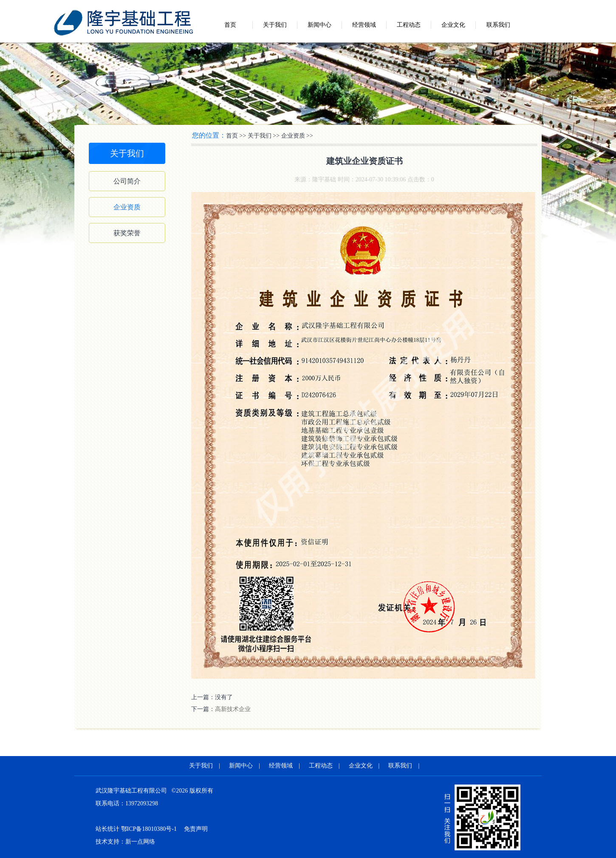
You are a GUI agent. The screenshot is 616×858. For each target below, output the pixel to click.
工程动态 (409, 25)
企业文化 (453, 25)
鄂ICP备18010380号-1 (149, 829)
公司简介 (127, 181)
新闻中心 (319, 25)
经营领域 (364, 25)
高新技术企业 (233, 709)
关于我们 (275, 25)
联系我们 (498, 25)
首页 (230, 25)
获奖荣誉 (127, 233)
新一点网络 (140, 842)
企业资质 (127, 207)
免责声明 (196, 829)
